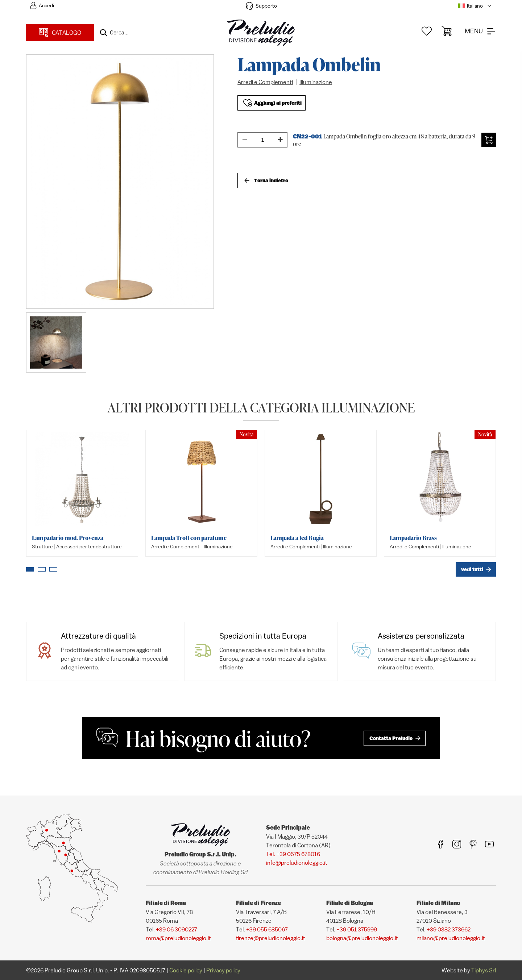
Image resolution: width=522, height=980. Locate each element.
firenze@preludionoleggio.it (271, 938)
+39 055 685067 (267, 929)
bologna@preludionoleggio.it (362, 938)
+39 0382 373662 (449, 929)
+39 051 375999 (357, 929)
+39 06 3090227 (177, 929)
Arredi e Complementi (265, 82)
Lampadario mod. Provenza (68, 538)
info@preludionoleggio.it (297, 863)
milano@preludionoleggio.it (451, 938)
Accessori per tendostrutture (89, 547)
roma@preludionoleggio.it (178, 938)
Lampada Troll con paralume (189, 538)
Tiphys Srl (484, 970)
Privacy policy (223, 970)
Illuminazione (316, 82)
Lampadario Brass (413, 538)
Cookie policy (186, 970)
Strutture (42, 547)
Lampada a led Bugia (297, 538)
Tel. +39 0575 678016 (293, 854)
